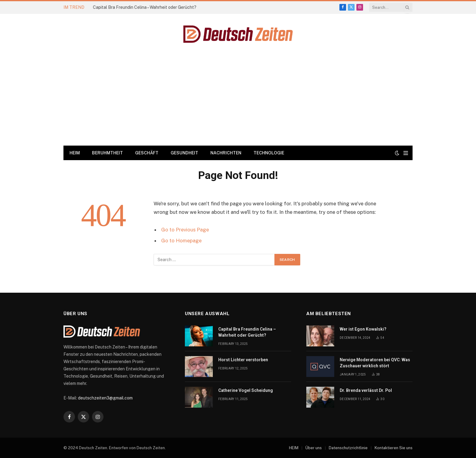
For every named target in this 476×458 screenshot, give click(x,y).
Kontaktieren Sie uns (394, 448)
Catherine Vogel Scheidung (246, 390)
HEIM (75, 153)
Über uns (314, 448)
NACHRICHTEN (226, 153)
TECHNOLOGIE (269, 153)
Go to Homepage (181, 241)
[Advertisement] (238, 100)
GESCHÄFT (147, 153)
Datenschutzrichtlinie (348, 448)
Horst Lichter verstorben (243, 360)
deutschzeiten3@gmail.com (105, 398)
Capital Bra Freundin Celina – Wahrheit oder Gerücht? (145, 7)
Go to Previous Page (185, 230)
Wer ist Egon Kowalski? (363, 329)
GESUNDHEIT (184, 153)
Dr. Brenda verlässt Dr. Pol (366, 390)
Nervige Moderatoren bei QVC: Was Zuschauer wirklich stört (375, 363)
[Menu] (406, 153)
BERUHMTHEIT (107, 153)
